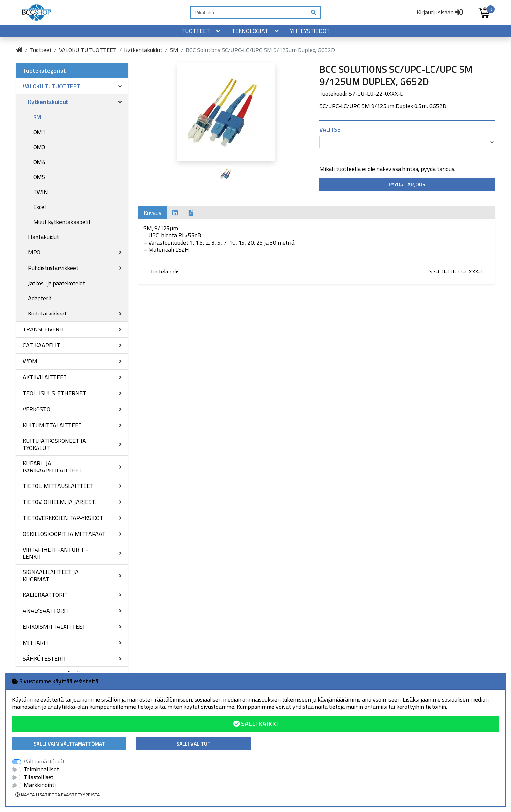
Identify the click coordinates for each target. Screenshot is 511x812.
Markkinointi (40, 785)
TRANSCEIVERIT (44, 329)
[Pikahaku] (249, 12)
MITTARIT (36, 643)
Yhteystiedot (310, 31)
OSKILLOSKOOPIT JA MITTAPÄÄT (64, 534)
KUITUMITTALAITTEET (52, 425)
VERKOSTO (36, 409)
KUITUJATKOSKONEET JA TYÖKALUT (54, 444)
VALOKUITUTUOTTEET (88, 50)
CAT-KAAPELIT (42, 345)
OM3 (39, 147)
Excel (40, 207)
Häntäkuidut (44, 237)
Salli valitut (193, 744)
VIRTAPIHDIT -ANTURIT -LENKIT (55, 553)
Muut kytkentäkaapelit (62, 222)
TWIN (41, 192)
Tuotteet (201, 31)
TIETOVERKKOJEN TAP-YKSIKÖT (63, 518)
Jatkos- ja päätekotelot (57, 283)
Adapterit (40, 298)
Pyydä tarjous (407, 184)
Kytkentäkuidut (143, 50)
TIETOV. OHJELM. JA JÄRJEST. (59, 502)
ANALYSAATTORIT (46, 611)
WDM (30, 361)
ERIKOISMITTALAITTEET (54, 627)
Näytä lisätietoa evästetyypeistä (58, 795)
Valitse (330, 130)
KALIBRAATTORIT (45, 595)
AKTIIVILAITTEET (45, 377)
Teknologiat (256, 31)
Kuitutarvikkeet (47, 313)
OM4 (39, 162)
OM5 (39, 177)
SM (174, 50)
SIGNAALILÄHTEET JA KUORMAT (51, 575)
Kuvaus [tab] (153, 213)
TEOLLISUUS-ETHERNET (55, 393)
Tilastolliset (39, 777)
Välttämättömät (44, 762)
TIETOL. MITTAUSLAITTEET (58, 486)
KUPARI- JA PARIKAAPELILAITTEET (52, 467)
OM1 (39, 132)
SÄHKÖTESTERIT (45, 658)
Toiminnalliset (41, 769)
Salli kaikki (256, 724)
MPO (34, 252)
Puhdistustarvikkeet (53, 268)
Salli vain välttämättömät (69, 744)
